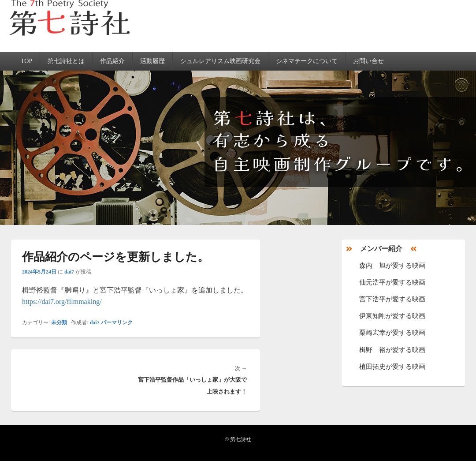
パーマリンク (117, 322)
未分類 (59, 322)
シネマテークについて (307, 61)
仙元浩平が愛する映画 (392, 282)
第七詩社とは (66, 61)
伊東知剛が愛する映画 (392, 316)
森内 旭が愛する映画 (392, 266)
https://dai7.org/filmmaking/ (62, 302)
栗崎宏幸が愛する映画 (392, 333)
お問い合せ (368, 61)
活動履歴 (152, 61)
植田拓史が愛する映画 (392, 367)
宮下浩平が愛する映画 (392, 299)
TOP (26, 61)
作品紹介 (112, 61)
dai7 (69, 272)
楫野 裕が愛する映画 (392, 350)
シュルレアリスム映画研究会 (220, 61)
